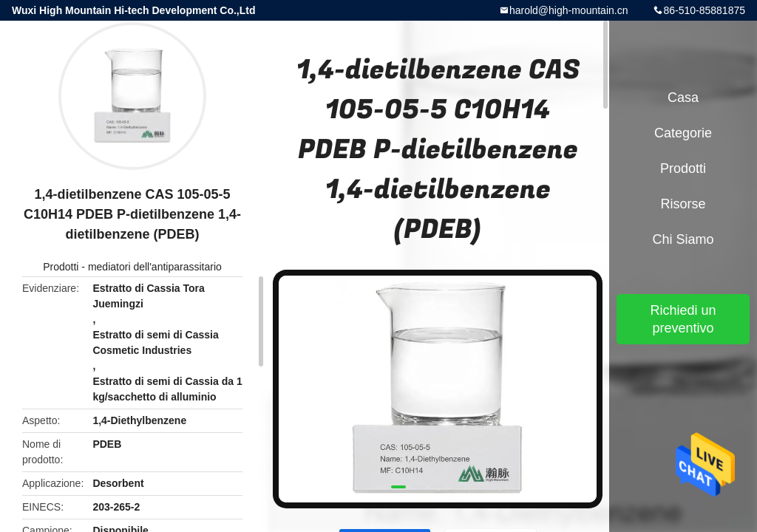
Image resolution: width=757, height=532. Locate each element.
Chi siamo (683, 239)
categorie (683, 133)
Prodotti (61, 267)
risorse (683, 204)
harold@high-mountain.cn (569, 10)
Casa (683, 98)
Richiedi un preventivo (683, 319)
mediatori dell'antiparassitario (155, 267)
